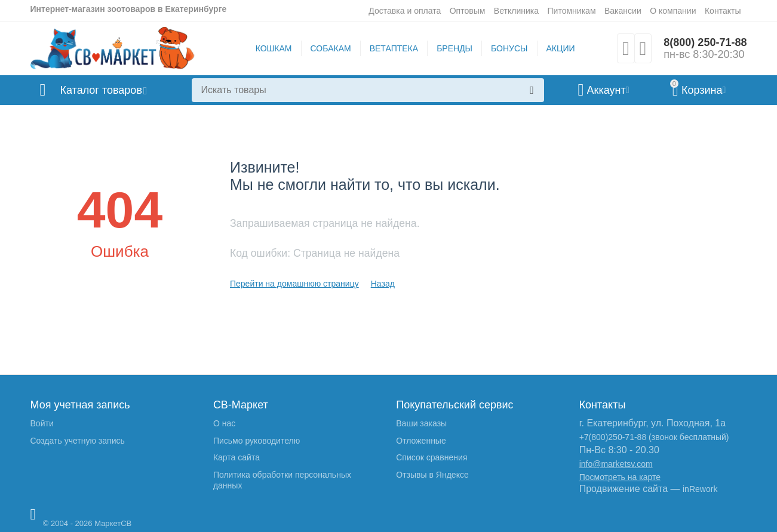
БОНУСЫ (509, 48)
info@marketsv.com (616, 464)
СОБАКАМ (331, 48)
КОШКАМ (274, 48)
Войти (42, 423)
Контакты (723, 11)
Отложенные (421, 441)
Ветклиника (516, 11)
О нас (224, 423)
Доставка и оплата (405, 11)
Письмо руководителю (257, 441)
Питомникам (572, 11)
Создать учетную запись (78, 441)
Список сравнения (432, 457)
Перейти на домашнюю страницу (294, 284)
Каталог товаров (101, 90)
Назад (383, 284)
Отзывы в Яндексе (432, 475)
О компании (673, 11)
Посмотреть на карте (620, 477)
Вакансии (623, 11)
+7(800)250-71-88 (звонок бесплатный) (654, 437)
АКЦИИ (561, 48)
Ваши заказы (421, 423)
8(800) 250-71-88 (705, 42)
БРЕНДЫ (454, 48)
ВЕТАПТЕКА (394, 48)
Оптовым (468, 11)
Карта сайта (237, 457)
